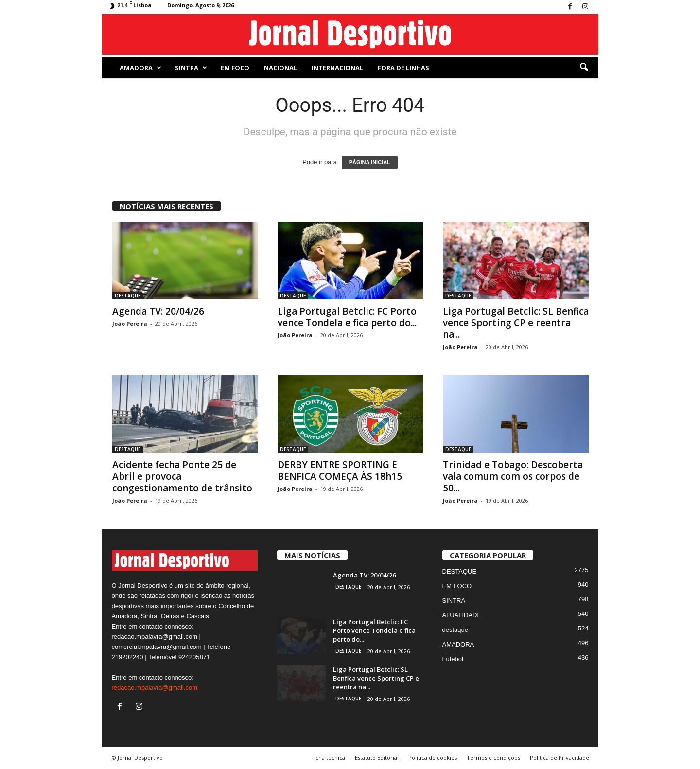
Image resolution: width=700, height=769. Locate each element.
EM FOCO (235, 68)
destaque (455, 630)
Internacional (337, 68)
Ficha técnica (328, 758)
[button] (584, 68)
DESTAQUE (128, 296)
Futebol (453, 659)
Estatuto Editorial (377, 758)
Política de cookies (433, 758)
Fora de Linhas (403, 68)
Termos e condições (493, 758)
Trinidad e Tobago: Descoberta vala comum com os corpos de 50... (513, 476)
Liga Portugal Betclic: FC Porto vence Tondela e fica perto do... (347, 317)
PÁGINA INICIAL (370, 162)
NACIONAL (280, 68)
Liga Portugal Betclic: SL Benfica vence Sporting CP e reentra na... (516, 323)
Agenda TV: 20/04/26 (158, 311)
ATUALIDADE (462, 615)
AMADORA (140, 68)
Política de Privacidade (560, 758)
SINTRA (191, 68)
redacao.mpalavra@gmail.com (155, 688)
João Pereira (130, 323)
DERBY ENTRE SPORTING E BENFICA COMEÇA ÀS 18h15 (340, 471)
